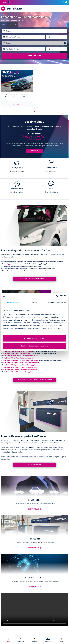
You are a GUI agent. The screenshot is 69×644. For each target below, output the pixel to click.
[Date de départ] (23, 37)
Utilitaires (14, 25)
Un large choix (17, 169)
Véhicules (21, 642)
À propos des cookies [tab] (57, 302)
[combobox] (57, 37)
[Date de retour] (23, 49)
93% (51, 190)
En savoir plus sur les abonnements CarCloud (35, 380)
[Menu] (3, 9)
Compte (61, 642)
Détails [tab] (34, 302)
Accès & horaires (34, 465)
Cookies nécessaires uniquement (34, 346)
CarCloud (48, 642)
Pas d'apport (8, 264)
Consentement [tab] (12, 302)
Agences (34, 642)
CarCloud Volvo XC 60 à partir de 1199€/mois (20, 372)
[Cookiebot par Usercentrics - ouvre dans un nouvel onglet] (56, 296)
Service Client (17, 190)
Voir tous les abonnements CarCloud (35, 279)
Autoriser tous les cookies (34, 338)
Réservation (51, 169)
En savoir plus (34, 151)
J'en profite (17, 103)
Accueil (8, 642)
